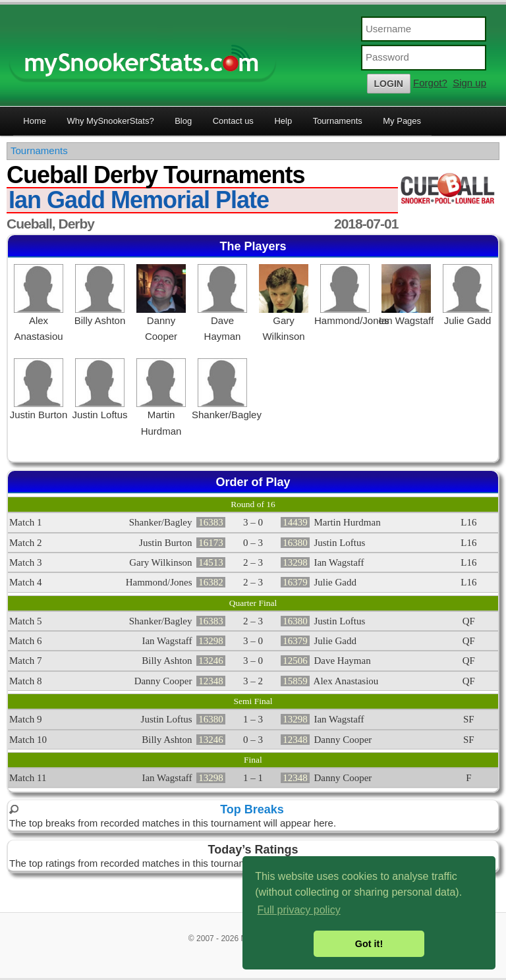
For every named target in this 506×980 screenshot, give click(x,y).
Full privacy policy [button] (298, 910)
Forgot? (430, 83)
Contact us (233, 121)
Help (283, 121)
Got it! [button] (369, 944)
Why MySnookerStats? (110, 121)
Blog (183, 121)
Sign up (469, 83)
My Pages (402, 121)
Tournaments (338, 121)
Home (35, 121)
